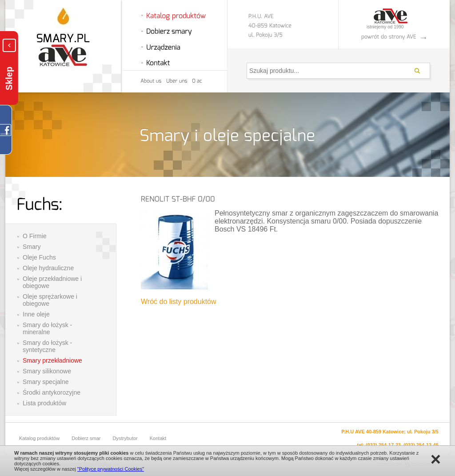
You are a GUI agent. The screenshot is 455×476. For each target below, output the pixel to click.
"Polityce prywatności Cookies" (111, 469)
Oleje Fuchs (39, 257)
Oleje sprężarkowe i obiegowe (50, 300)
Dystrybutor (125, 438)
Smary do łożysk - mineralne (47, 328)
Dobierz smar (86, 438)
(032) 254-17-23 (383, 445)
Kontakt (158, 438)
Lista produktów (44, 403)
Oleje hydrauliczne (48, 268)
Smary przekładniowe (52, 360)
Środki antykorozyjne (52, 392)
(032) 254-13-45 (421, 445)
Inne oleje (36, 314)
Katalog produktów (39, 438)
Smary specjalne (46, 382)
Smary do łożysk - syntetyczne (47, 346)
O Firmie (35, 236)
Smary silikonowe (47, 371)
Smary (32, 247)
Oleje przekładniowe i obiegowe (52, 282)
